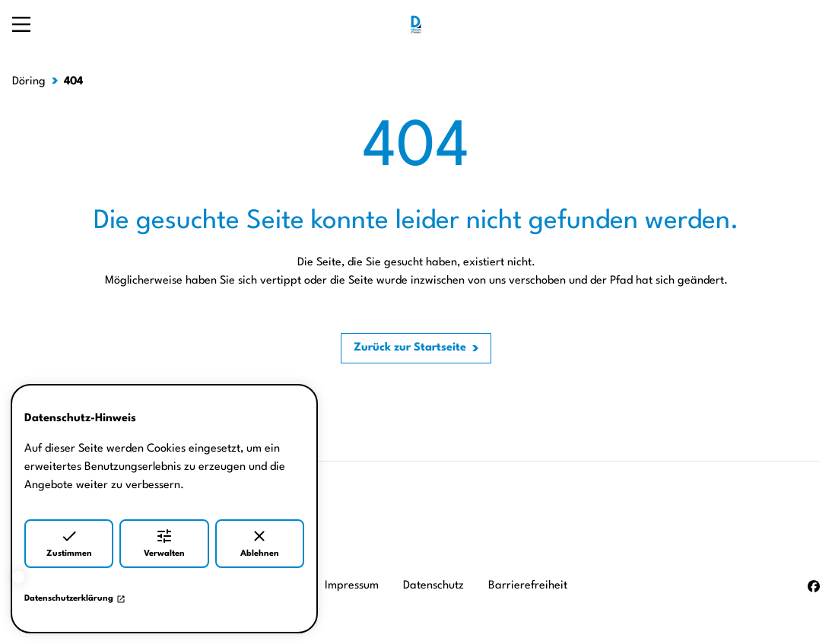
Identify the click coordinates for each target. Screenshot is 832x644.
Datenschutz (433, 586)
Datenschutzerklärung (75, 599)
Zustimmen (69, 542)
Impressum (352, 586)
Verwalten (164, 542)
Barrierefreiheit (528, 586)
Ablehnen (260, 542)
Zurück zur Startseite (410, 348)
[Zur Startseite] (416, 24)
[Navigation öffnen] (21, 24)
